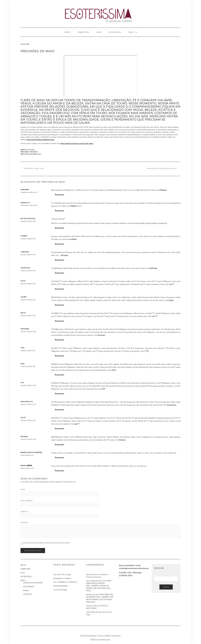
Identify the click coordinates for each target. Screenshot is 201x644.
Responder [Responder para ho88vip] (60, 244)
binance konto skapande (31, 452)
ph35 (22, 364)
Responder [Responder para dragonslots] (60, 410)
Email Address (27, 501)
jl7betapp (25, 252)
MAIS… (133, 32)
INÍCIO (67, 32)
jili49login (25, 268)
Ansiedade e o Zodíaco (62, 578)
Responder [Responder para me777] (60, 321)
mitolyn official (28, 218)
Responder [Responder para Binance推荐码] (60, 471)
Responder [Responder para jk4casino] (60, 340)
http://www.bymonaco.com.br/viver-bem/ (77, 143)
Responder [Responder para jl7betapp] (60, 260)
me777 (23, 313)
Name (23, 490)
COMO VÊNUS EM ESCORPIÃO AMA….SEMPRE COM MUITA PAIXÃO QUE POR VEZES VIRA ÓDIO (99, 586)
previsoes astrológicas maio (33, 154)
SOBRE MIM (84, 32)
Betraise (24, 436)
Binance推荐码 (26, 465)
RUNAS (26, 590)
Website (24, 512)
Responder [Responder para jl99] (60, 394)
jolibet (24, 297)
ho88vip (24, 236)
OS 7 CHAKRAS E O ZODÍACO (65, 582)
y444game (25, 190)
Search (166, 587)
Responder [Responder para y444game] (60, 195)
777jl (23, 348)
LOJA (99, 32)
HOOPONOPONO (61, 586)
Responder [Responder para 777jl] (60, 356)
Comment (24, 523)
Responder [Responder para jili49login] (60, 273)
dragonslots (27, 401)
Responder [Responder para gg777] (60, 429)
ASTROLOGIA (115, 32)
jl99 (22, 383)
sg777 (23, 281)
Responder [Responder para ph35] (60, 375)
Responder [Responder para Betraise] (60, 445)
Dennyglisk (91, 595)
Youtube (22, 6)
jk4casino (25, 329)
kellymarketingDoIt (94, 581)
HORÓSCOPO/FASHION (33, 583)
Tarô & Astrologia (60, 590)
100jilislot (25, 203)
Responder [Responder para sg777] (60, 289)
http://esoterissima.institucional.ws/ (41, 140)
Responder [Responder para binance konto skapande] (60, 458)
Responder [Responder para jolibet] (60, 305)
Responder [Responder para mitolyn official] (60, 228)
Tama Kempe (91, 612)
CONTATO (27, 594)
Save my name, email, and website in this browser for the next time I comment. (46, 543)
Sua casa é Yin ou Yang (62, 574)
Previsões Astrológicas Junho (162, 168)
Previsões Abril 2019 (34, 168)
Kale (92, 640)
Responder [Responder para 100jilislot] (60, 211)
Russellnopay (92, 606)
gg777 (23, 418)
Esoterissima (30, 150)
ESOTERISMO (29, 587)
